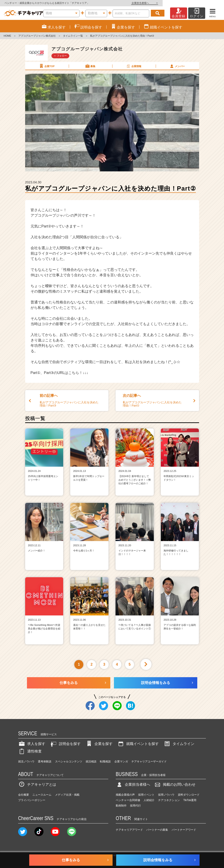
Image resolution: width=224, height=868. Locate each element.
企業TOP (47, 66)
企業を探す (99, 744)
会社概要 (24, 795)
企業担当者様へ (206, 3)
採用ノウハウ (166, 795)
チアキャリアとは (37, 784)
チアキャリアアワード (129, 830)
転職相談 (105, 762)
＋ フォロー (60, 56)
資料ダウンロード (189, 795)
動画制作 (121, 806)
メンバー (177, 66)
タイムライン (179, 744)
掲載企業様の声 (125, 795)
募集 (90, 66)
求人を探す (32, 744)
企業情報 (134, 66)
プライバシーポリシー (32, 800)
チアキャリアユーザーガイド (149, 762)
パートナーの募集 (157, 830)
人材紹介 (149, 800)
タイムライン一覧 (73, 36)
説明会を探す (65, 744)
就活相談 (91, 762)
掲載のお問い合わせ (175, 784)
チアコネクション (169, 800)
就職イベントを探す (138, 744)
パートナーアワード (184, 830)
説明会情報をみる (156, 683)
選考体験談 (45, 762)
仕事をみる (69, 683)
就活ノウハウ (26, 762)
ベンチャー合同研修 (128, 800)
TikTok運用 (190, 800)
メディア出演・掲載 (67, 795)
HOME (7, 36)
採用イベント (146, 795)
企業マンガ (121, 762)
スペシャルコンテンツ (69, 762)
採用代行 (135, 806)
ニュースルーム (42, 795)
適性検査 (30, 751)
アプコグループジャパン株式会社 (37, 36)
